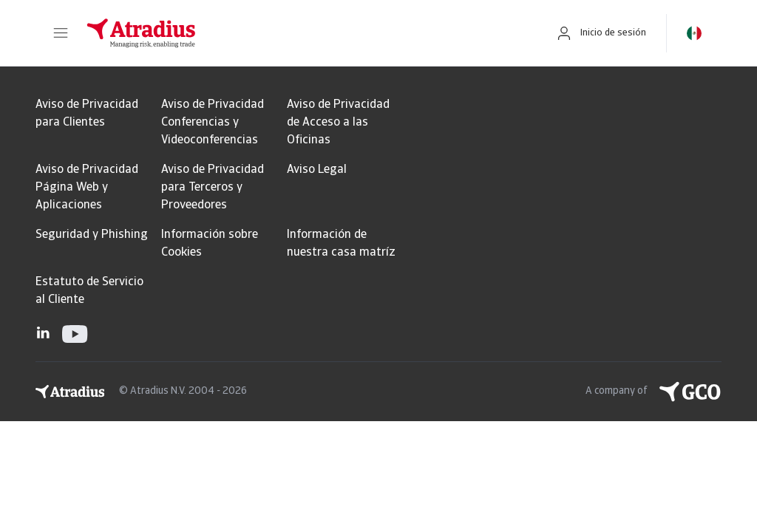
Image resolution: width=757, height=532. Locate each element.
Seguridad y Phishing (92, 235)
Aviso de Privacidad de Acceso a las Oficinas (338, 123)
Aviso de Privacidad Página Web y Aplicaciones (87, 188)
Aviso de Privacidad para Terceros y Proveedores (213, 188)
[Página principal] (305, 33)
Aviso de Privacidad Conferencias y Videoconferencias (213, 123)
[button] (61, 33)
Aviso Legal (317, 170)
